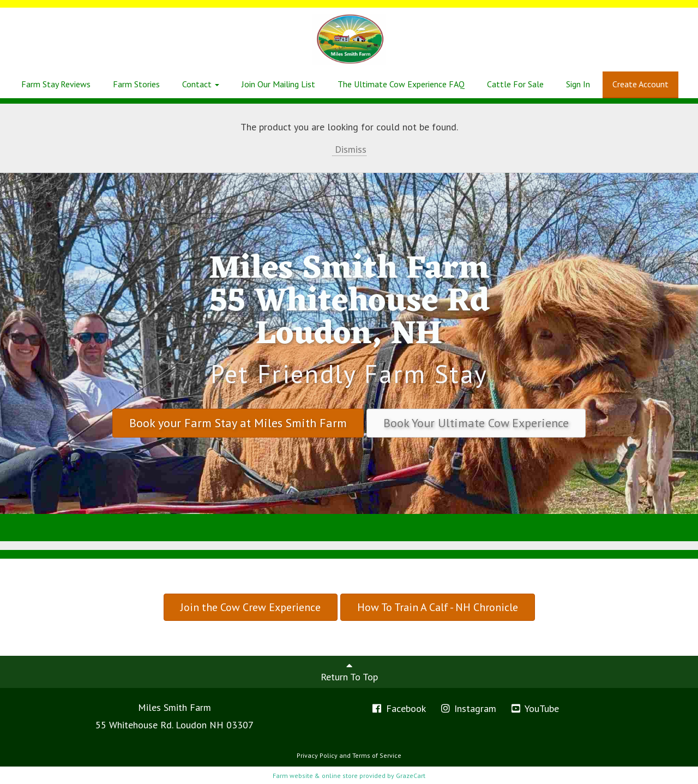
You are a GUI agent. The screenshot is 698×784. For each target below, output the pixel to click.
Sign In (578, 84)
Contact (201, 84)
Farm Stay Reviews (56, 84)
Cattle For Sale (515, 84)
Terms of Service (377, 755)
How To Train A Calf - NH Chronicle (438, 607)
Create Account (640, 84)
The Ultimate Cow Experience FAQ (401, 84)
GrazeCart (411, 776)
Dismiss (349, 149)
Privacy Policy (317, 755)
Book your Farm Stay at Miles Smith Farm (238, 423)
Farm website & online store (315, 776)
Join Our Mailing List (278, 84)
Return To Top (349, 672)
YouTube (534, 708)
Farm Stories (136, 84)
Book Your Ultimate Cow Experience (476, 423)
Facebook (398, 708)
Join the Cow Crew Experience (251, 607)
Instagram (468, 708)
